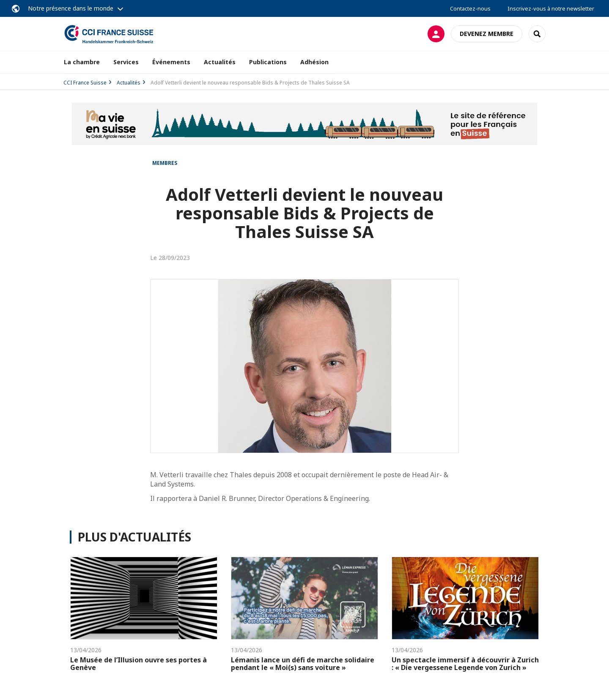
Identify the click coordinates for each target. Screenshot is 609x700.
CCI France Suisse (85, 83)
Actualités (220, 62)
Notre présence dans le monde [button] (71, 8)
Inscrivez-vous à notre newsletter (551, 8)
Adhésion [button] (314, 62)
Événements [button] (171, 62)
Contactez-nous (470, 8)
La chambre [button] (82, 62)
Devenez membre (487, 34)
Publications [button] (268, 62)
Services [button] (126, 62)
